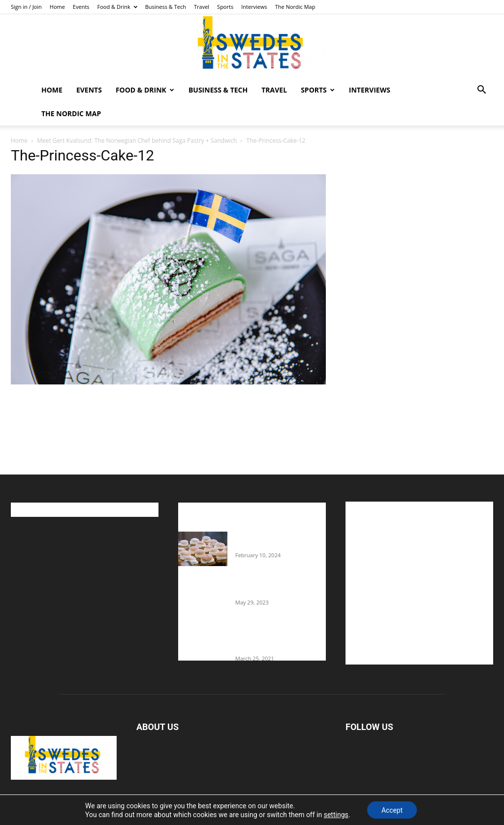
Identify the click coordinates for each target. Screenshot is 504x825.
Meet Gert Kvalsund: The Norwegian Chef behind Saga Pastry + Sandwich (137, 141)
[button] (481, 91)
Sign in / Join (26, 7)
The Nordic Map (295, 7)
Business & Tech (166, 7)
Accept (392, 810)
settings (335, 814)
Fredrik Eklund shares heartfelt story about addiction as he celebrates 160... (276, 639)
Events (81, 7)
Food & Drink (117, 7)
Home (57, 7)
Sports (225, 7)
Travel (202, 7)
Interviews (254, 7)
